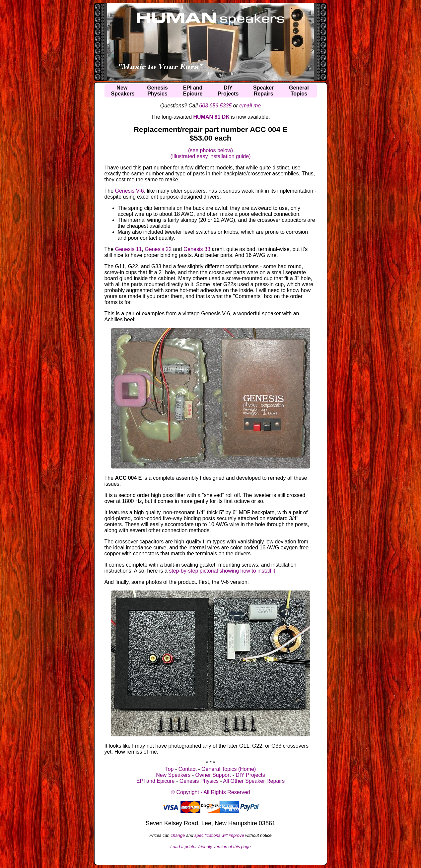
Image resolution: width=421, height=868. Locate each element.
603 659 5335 (215, 106)
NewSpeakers (123, 91)
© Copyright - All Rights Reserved (210, 792)
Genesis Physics (199, 781)
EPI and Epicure (156, 781)
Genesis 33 (197, 249)
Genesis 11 (129, 249)
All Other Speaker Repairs (254, 781)
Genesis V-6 (130, 191)
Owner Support (213, 775)
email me (250, 106)
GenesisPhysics (157, 91)
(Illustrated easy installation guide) (211, 156)
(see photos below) (210, 150)
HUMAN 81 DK (211, 117)
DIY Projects (250, 775)
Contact (188, 769)
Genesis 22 (158, 249)
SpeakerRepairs (263, 91)
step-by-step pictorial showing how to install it (222, 571)
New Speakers (173, 775)
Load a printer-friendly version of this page (210, 847)
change (178, 835)
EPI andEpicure (193, 91)
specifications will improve (219, 835)
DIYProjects (228, 91)
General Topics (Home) (229, 769)
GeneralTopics (299, 91)
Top (170, 769)
